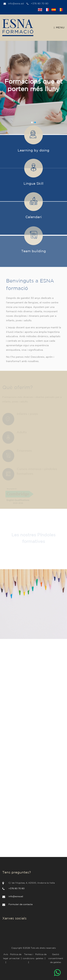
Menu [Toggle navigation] (59, 28)
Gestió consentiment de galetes (56, 958)
